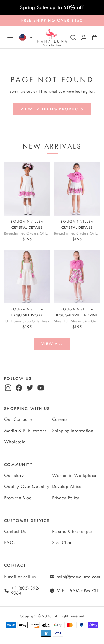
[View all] (52, 344)
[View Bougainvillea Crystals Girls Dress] (27, 189)
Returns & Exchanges (72, 532)
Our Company (18, 419)
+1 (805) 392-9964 (25, 591)
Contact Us (15, 532)
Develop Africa (67, 487)
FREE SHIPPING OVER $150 (52, 20)
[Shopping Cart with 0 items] (95, 37)
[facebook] (19, 388)
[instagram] (8, 388)
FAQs (10, 543)
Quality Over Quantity (27, 487)
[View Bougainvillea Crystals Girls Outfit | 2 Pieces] (77, 189)
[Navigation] (10, 37)
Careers (60, 419)
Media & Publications (25, 431)
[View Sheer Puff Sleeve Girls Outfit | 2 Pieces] (77, 277)
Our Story (14, 476)
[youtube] (41, 388)
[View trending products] (52, 109)
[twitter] (30, 388)
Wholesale (15, 442)
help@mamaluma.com (78, 577)
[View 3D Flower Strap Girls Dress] (27, 277)
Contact (15, 565)
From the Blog (18, 498)
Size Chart (63, 543)
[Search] (73, 37)
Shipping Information (73, 431)
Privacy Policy (66, 498)
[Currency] (31, 37)
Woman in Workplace (74, 476)
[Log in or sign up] (84, 37)
